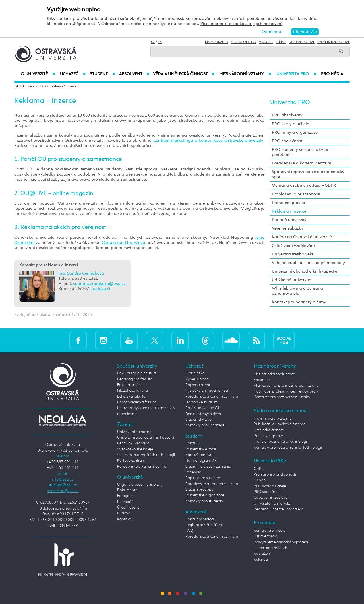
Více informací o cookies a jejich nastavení (241, 24)
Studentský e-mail (201, 449)
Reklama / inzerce (63, 86)
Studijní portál (302, 42)
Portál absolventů (200, 519)
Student (102, 74)
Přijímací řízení (198, 385)
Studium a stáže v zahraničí (208, 467)
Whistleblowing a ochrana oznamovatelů (297, 291)
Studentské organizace (205, 495)
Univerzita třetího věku (293, 254)
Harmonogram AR (201, 461)
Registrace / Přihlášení (204, 525)
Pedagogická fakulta (135, 379)
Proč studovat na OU (203, 408)
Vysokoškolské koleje (135, 449)
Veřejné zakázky (288, 228)
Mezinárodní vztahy (245, 74)
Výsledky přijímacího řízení (208, 391)
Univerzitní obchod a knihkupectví (305, 271)
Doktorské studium (201, 402)
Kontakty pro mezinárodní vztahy (282, 397)
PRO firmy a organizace (295, 132)
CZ (153, 42)
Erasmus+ (262, 380)
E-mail (281, 42)
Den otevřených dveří (203, 414)
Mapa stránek (217, 42)
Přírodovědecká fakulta (137, 402)
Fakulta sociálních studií (137, 373)
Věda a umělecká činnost (184, 74)
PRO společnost (287, 141)
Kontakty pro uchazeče (205, 425)
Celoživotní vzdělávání (293, 246)
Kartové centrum (131, 461)
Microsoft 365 (244, 42)
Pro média (332, 74)
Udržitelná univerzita (292, 280)
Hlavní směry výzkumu (273, 419)
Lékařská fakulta (131, 397)
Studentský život (199, 420)
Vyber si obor (197, 379)
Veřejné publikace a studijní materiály (308, 263)
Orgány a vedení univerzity (140, 485)
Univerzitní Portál (334, 42)
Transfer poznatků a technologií (281, 442)
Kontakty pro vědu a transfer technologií (288, 448)
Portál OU (194, 443)
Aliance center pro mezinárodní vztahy (286, 386)
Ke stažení (262, 554)
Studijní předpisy (199, 490)
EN (160, 42)
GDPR (259, 469)
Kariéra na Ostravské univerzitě (302, 237)
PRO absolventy (287, 115)
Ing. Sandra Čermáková (81, 273)
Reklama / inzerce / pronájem (278, 509)
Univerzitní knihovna (134, 432)
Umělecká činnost (269, 430)
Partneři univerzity (289, 220)
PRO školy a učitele (290, 124)
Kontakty (125, 519)
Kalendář (125, 502)
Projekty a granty (268, 436)
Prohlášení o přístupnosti (296, 194)
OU (17, 86)
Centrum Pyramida (133, 443)
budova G (101, 289)
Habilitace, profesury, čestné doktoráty (286, 391)
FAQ (189, 531)
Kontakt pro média (270, 531)
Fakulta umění (129, 385)
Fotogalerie (127, 496)
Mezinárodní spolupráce (274, 374)
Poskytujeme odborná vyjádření (281, 542)
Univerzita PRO (296, 74)
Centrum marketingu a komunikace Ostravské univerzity (208, 140)
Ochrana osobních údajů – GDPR (304, 185)
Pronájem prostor (289, 203)
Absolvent (134, 74)
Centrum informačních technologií (146, 455)
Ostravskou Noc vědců (124, 243)
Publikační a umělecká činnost (279, 424)
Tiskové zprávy (266, 536)
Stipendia (193, 472)
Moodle (266, 42)
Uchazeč (73, 74)
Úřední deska (128, 508)
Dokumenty (127, 490)
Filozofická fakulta (133, 391)
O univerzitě (38, 74)
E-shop (260, 480)
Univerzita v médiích (270, 548)
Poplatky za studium (203, 478)
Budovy (124, 513)
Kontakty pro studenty (204, 501)
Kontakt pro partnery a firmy (299, 302)
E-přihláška (195, 373)
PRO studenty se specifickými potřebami (300, 152)
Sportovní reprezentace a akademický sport (308, 174)
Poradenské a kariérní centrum (302, 163)
